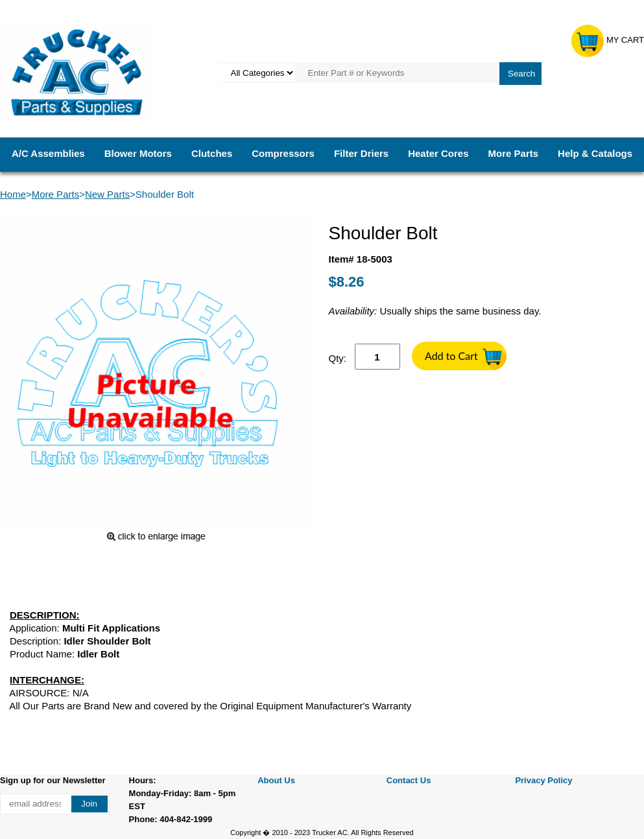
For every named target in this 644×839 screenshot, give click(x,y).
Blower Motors (138, 153)
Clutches (212, 153)
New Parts (107, 194)
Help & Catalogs (595, 153)
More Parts (514, 153)
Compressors (283, 153)
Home (13, 194)
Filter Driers (361, 153)
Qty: (338, 358)
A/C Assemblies (48, 153)
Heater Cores (438, 153)
